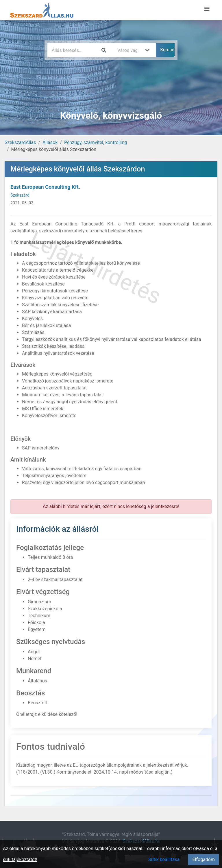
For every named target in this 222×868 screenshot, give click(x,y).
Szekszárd (20, 195)
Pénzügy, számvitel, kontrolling (96, 142)
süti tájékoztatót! (20, 859)
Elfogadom (203, 859)
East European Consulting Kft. (45, 187)
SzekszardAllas (20, 142)
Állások (50, 142)
